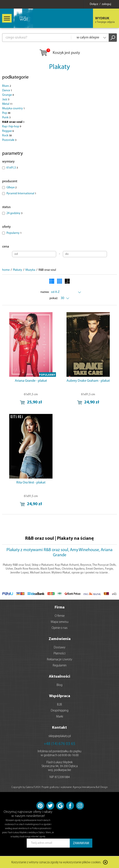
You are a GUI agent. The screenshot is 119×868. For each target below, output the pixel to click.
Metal (7, 104)
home (6, 270)
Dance (7, 90)
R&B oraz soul (13, 122)
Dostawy (60, 648)
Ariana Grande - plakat (31, 381)
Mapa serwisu (60, 622)
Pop (6, 113)
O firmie (60, 616)
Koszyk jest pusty (59, 53)
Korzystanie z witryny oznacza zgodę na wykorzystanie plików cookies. (56, 863)
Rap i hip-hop (12, 127)
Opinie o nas (60, 628)
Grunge (8, 95)
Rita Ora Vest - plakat (31, 483)
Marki (60, 717)
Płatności (59, 654)
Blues (7, 86)
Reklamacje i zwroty (60, 660)
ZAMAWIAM (81, 843)
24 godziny (14, 213)
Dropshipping (60, 711)
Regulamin (60, 666)
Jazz (6, 100)
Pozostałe (9, 140)
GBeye (12, 188)
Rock (7, 136)
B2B (59, 705)
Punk (6, 118)
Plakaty (59, 67)
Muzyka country (13, 109)
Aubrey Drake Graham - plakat (88, 381)
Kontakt (59, 728)
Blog (59, 685)
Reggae (8, 131)
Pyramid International (21, 194)
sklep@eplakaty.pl (60, 736)
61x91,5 (12, 168)
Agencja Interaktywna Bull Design (90, 787)
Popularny (14, 233)
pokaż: (54, 298)
